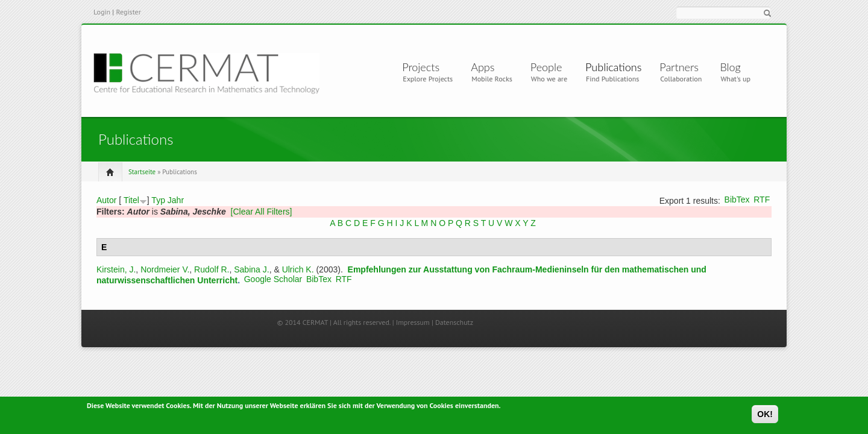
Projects (423, 67)
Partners (679, 67)
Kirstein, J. (116, 269)
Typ (158, 200)
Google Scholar (273, 279)
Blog (730, 67)
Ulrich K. (298, 269)
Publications (613, 67)
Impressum (413, 322)
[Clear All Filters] (262, 212)
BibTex (737, 200)
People (546, 67)
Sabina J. (251, 269)
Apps (487, 67)
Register (128, 12)
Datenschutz (454, 322)
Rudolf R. (212, 269)
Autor (106, 200)
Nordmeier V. (165, 269)
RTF (762, 200)
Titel (131, 200)
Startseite (142, 172)
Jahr (176, 200)
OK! (765, 417)
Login (102, 12)
